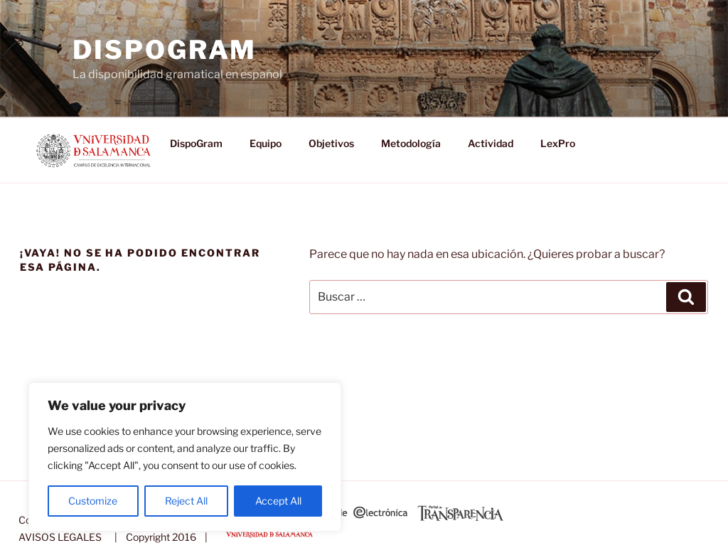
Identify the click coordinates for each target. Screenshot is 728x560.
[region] (185, 457)
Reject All (186, 501)
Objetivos (331, 143)
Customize (93, 501)
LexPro (558, 143)
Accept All (278, 501)
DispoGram (165, 50)
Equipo (266, 143)
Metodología (411, 143)
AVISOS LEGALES (60, 537)
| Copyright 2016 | (159, 537)
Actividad (491, 143)
